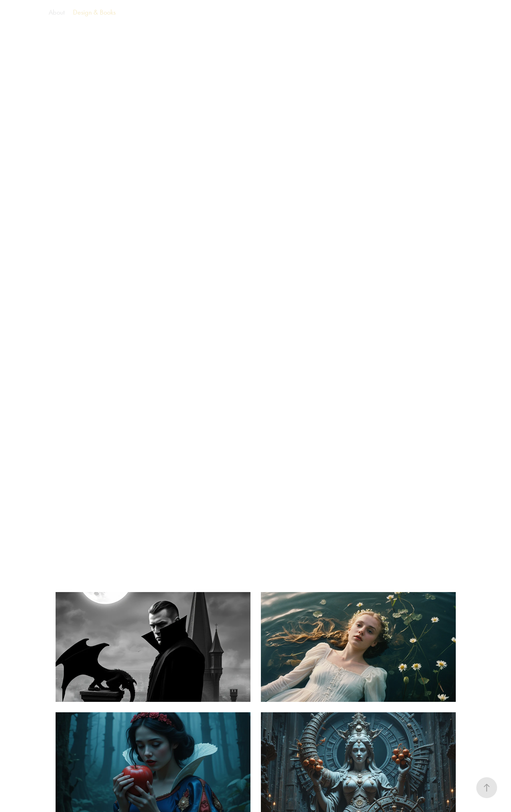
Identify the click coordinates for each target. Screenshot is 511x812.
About (57, 12)
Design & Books (94, 12)
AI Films (28, 12)
